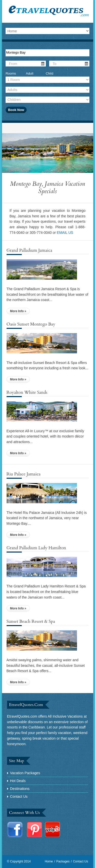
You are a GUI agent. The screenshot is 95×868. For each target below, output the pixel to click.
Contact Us (19, 796)
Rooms (11, 73)
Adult (30, 73)
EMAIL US (65, 233)
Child (50, 73)
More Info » (18, 311)
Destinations (20, 789)
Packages (63, 861)
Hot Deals (18, 781)
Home (49, 861)
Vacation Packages (25, 773)
